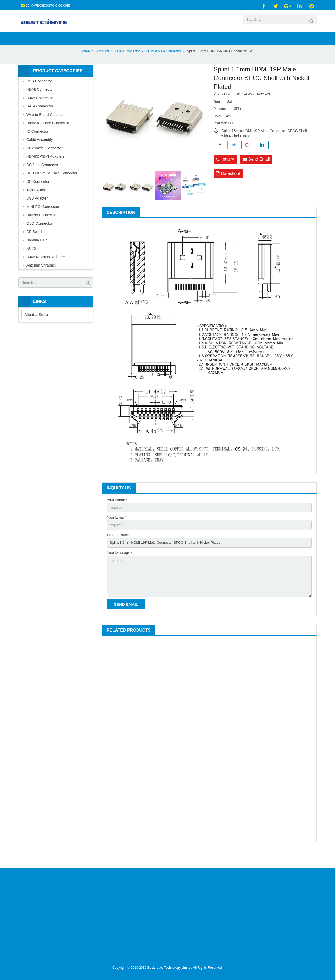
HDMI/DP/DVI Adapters (46, 169)
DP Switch (35, 244)
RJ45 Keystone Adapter (46, 269)
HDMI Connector (128, 64)
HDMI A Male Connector (163, 64)
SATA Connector (40, 119)
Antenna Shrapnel (41, 278)
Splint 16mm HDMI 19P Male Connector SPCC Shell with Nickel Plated (264, 144)
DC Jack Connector (42, 177)
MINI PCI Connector (43, 219)
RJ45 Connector (40, 110)
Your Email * (117, 530)
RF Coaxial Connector (44, 161)
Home (85, 64)
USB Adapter (37, 211)
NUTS (31, 261)
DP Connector (38, 194)
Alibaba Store (36, 327)
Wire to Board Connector (47, 127)
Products (103, 64)
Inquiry (225, 172)
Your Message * (120, 567)
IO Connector (37, 144)
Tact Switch (36, 202)
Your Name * (117, 512)
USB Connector (39, 94)
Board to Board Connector (48, 135)
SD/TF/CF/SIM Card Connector (52, 186)
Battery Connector (41, 228)
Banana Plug (37, 253)
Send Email (256, 172)
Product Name (118, 549)
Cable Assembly (40, 152)
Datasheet (228, 187)
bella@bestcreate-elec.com (48, 5)
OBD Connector (39, 236)
